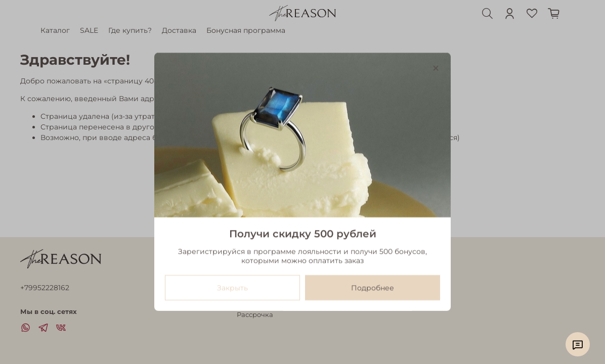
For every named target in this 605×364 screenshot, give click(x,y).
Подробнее (373, 288)
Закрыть (232, 288)
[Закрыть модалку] (436, 69)
